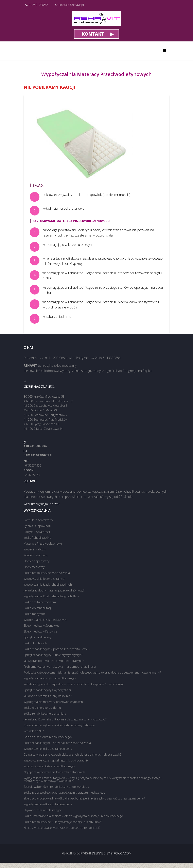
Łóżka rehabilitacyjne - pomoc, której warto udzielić (57, 649)
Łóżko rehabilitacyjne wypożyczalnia (47, 573)
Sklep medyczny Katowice (40, 631)
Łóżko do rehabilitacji (38, 608)
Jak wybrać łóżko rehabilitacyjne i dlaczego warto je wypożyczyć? (65, 719)
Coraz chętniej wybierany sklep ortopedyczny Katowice (59, 725)
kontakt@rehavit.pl (72, 5)
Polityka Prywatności (37, 532)
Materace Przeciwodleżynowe (43, 543)
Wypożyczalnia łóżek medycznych (45, 620)
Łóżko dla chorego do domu (42, 708)
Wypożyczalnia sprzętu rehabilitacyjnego (50, 678)
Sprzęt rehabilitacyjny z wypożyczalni (47, 690)
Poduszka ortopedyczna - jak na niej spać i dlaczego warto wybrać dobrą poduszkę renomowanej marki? (92, 672)
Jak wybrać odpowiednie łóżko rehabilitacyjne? (54, 661)
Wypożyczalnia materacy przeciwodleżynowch (53, 702)
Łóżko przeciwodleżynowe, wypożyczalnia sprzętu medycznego (64, 792)
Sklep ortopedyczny (37, 561)
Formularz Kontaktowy (38, 520)
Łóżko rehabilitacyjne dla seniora (45, 713)
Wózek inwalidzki (35, 549)
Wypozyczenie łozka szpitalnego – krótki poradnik (56, 760)
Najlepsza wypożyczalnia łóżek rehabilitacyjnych (54, 772)
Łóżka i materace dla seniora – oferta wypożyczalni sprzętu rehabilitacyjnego (73, 816)
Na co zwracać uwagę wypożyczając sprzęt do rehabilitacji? (62, 828)
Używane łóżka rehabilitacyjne (43, 810)
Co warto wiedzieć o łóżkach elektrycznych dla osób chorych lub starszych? (72, 754)
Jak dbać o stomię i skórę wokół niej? (48, 696)
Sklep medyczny (34, 567)
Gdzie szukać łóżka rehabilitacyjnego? (48, 737)
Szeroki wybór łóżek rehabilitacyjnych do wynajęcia (56, 787)
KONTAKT (93, 34)
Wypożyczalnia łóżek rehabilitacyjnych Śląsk (51, 596)
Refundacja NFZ (34, 731)
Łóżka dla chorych (35, 643)
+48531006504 (39, 5)
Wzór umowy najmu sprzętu (42, 504)
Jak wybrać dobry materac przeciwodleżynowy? (54, 590)
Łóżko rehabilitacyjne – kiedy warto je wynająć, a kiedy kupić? (63, 822)
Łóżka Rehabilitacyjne (37, 538)
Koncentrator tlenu (36, 555)
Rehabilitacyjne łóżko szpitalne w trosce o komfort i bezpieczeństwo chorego (74, 684)
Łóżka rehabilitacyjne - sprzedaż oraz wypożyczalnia (57, 743)
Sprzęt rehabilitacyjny (37, 637)
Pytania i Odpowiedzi (37, 526)
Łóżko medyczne (35, 614)
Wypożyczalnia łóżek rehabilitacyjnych (48, 584)
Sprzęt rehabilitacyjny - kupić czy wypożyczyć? (53, 655)
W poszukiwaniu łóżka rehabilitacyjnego (49, 766)
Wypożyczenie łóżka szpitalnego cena (48, 749)
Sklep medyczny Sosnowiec (41, 626)
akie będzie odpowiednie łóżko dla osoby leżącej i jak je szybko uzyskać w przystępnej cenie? (84, 798)
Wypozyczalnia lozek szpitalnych (45, 579)
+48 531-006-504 (35, 446)
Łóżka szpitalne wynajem (40, 602)
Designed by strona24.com (112, 853)
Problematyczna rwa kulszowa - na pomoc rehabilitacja (60, 667)
